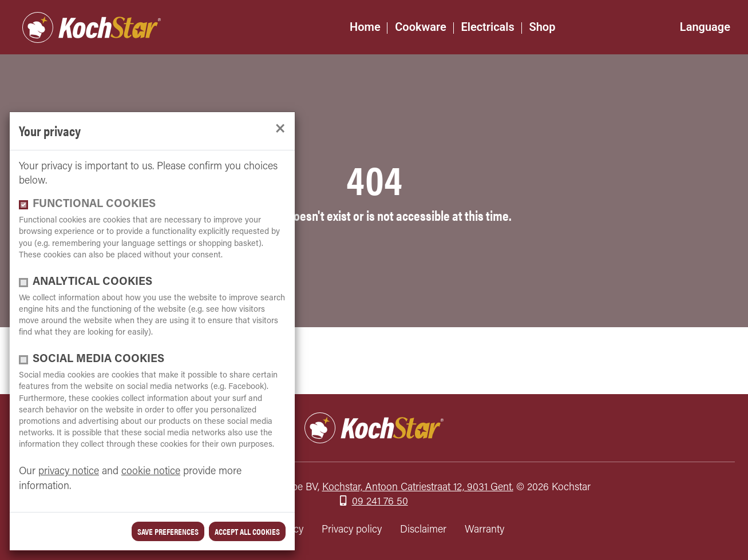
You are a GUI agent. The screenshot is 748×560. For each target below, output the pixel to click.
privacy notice (69, 472)
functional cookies (94, 204)
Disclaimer (423, 530)
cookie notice (151, 472)
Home (365, 27)
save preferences (168, 531)
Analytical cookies (92, 282)
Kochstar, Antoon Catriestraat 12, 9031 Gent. (418, 488)
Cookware (421, 27)
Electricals (487, 27)
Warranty (484, 530)
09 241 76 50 (380, 502)
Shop (542, 27)
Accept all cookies (247, 531)
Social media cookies (98, 360)
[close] (280, 129)
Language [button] (705, 27)
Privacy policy (352, 530)
